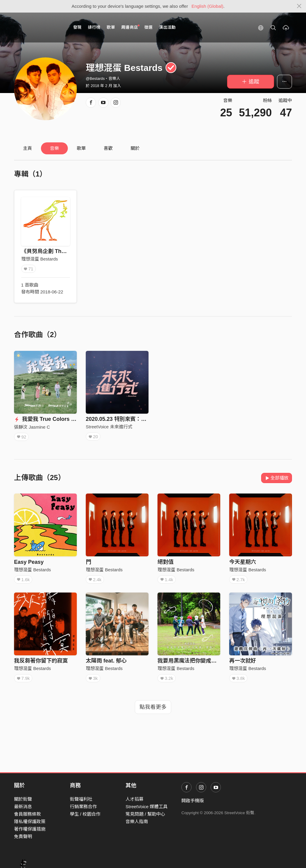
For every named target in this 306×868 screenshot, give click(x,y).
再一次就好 (243, 661)
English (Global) (208, 6)
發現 (77, 27)
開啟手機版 (193, 801)
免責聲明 (23, 836)
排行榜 (94, 27)
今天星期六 (243, 562)
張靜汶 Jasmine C (32, 427)
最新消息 (23, 807)
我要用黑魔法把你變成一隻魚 (192, 661)
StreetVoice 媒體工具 (147, 807)
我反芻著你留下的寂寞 (41, 661)
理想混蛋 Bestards (40, 259)
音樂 (54, 148)
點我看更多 (153, 707)
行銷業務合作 (83, 807)
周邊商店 (130, 27)
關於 (135, 148)
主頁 (27, 148)
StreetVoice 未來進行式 (109, 427)
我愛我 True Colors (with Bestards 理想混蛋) (74, 419)
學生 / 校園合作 (85, 814)
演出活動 (167, 27)
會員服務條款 (27, 814)
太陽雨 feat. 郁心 (106, 661)
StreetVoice (39, 28)
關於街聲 (23, 799)
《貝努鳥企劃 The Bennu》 (55, 251)
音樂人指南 (137, 821)
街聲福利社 (81, 799)
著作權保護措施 (30, 829)
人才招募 (134, 799)
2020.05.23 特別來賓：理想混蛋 (124, 419)
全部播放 (277, 478)
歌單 (111, 27)
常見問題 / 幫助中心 (145, 814)
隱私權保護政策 (30, 821)
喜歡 (108, 148)
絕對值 (166, 562)
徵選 (149, 27)
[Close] (299, 6)
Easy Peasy (29, 562)
